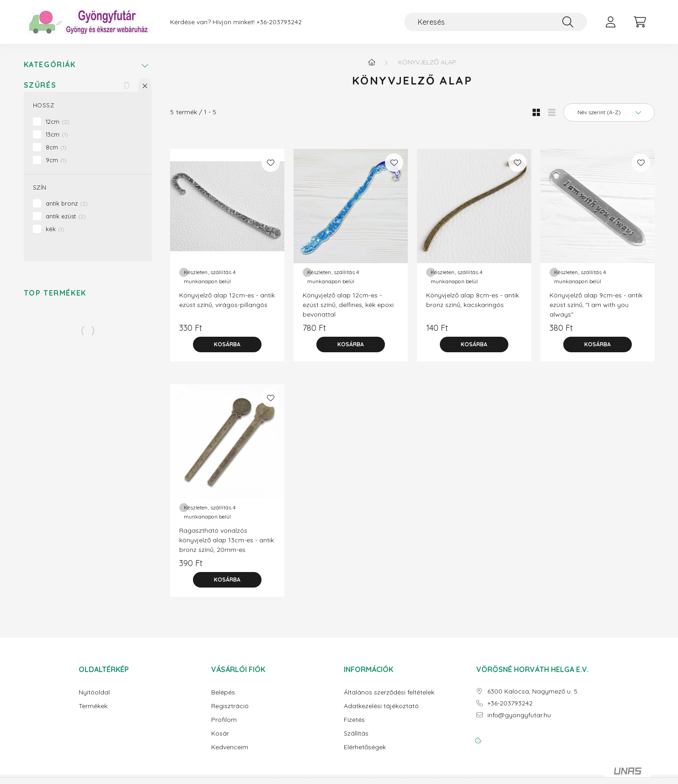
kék (55, 229)
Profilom (224, 720)
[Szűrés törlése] (127, 85)
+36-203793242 (279, 22)
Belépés (223, 692)
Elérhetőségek (365, 747)
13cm (57, 134)
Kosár (220, 734)
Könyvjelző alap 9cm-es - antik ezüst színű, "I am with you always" (596, 305)
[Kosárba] (227, 344)
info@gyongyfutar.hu (519, 715)
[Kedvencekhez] (271, 163)
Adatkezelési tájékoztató (381, 706)
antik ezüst (66, 216)
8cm (56, 147)
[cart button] (640, 22)
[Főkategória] (372, 62)
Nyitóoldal (94, 692)
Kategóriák (50, 65)
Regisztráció (230, 706)
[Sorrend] (609, 112)
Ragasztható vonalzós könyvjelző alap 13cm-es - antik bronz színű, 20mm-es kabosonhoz (227, 545)
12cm (58, 122)
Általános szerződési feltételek (389, 692)
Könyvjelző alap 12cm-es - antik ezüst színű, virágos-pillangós (227, 300)
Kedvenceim (230, 747)
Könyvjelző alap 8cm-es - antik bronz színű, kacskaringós (472, 300)
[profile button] (611, 22)
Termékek (93, 706)
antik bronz (67, 203)
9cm (56, 160)
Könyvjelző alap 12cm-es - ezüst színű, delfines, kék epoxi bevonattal (348, 305)
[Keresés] (496, 22)
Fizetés (354, 720)
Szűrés (40, 85)
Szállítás (356, 734)
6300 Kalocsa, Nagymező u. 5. (533, 691)
